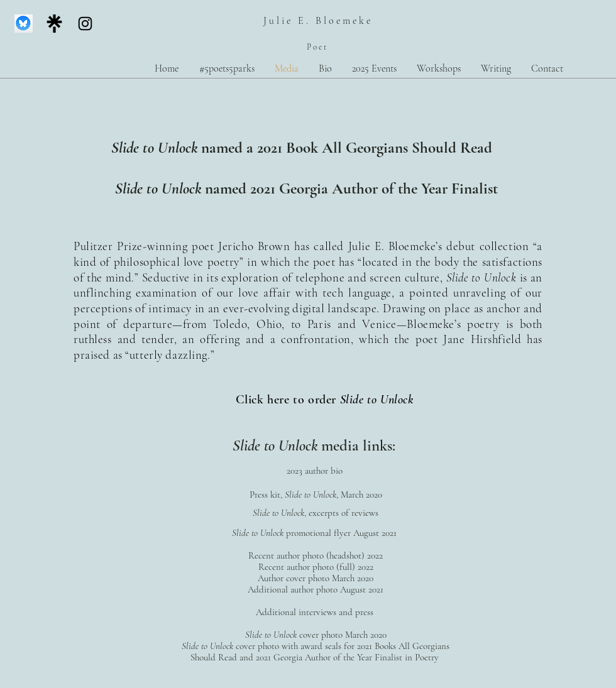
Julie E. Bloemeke (318, 21)
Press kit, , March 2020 (316, 494)
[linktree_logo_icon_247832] (54, 24)
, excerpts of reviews (341, 513)
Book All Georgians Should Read (389, 148)
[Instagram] (85, 24)
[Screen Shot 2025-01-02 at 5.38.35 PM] (24, 24)
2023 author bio (316, 471)
